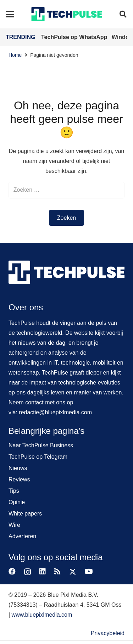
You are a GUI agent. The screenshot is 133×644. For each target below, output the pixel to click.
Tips (14, 491)
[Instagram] (27, 572)
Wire (14, 525)
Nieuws (18, 468)
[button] (10, 14)
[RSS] (57, 572)
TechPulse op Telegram (38, 457)
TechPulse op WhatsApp (75, 37)
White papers (25, 514)
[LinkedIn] (43, 572)
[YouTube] (89, 572)
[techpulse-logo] (66, 14)
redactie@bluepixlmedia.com (55, 412)
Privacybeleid (108, 633)
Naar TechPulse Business (41, 445)
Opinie (17, 502)
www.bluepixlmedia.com (42, 615)
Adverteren (22, 536)
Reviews (19, 479)
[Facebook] (12, 572)
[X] (73, 572)
